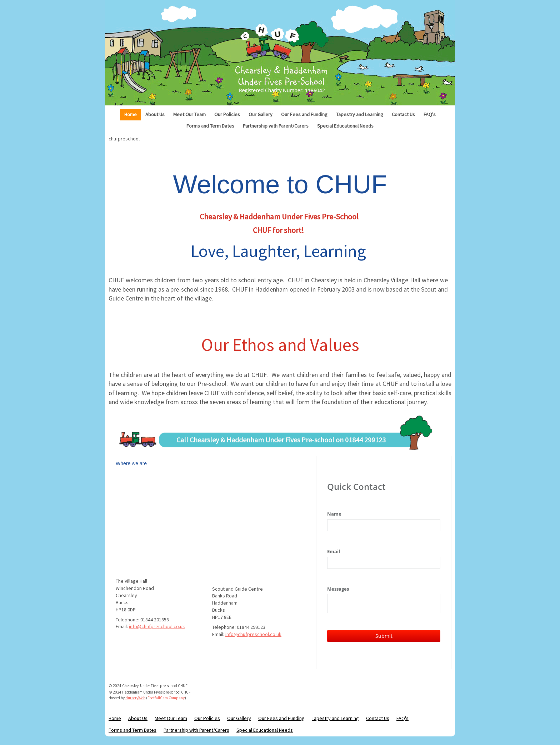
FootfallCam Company (166, 698)
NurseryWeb (135, 698)
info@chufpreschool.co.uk (157, 626)
